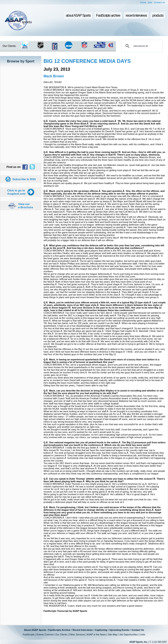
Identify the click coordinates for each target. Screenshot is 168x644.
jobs (150, 2)
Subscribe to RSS (24, 179)
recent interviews (136, 15)
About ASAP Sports (35, 630)
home (143, 2)
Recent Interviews (83, 630)
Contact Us (138, 630)
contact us (159, 2)
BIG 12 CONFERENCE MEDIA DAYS (87, 61)
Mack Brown (54, 76)
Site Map (113, 634)
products (158, 15)
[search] (141, 46)
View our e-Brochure (26, 206)
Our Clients (61, 634)
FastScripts (29, 634)
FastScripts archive (108, 15)
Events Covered (45, 634)
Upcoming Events (119, 630)
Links (142, 634)
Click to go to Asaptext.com (16, 192)
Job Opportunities (128, 634)
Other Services (77, 634)
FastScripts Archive (59, 630)
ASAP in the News (96, 634)
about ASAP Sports (78, 15)
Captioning (101, 630)
